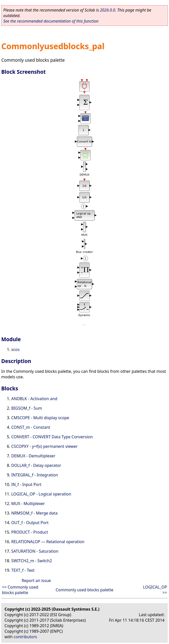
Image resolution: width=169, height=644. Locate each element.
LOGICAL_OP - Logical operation (41, 494)
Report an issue (36, 581)
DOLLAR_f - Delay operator (36, 465)
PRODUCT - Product (30, 532)
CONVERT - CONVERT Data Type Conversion (52, 437)
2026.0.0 (108, 10)
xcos (15, 349)
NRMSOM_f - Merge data (34, 513)
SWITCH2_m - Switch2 (32, 561)
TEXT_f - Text (23, 570)
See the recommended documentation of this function (51, 21)
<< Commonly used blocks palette (20, 590)
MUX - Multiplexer (28, 504)
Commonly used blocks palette (84, 590)
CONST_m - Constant (31, 427)
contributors (25, 637)
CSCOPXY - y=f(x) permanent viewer (44, 446)
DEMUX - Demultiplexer (33, 456)
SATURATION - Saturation (35, 551)
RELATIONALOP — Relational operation (48, 542)
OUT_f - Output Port (30, 523)
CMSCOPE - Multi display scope (40, 418)
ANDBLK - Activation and (34, 399)
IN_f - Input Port (26, 484)
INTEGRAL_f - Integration (35, 475)
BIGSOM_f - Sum (27, 408)
